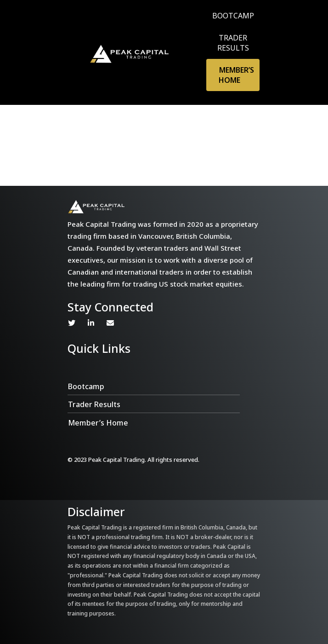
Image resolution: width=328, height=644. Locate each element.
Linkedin (91, 323)
